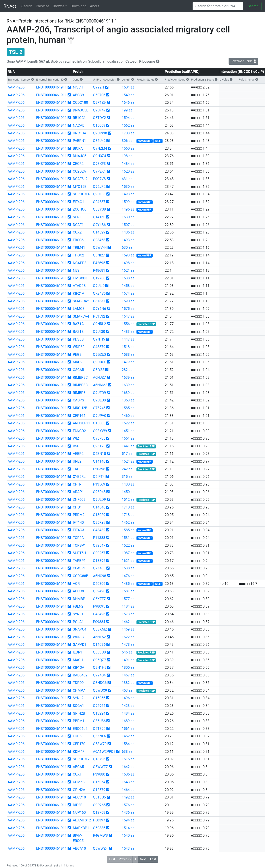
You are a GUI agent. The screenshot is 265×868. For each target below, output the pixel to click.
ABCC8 (78, 591)
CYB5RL (79, 477)
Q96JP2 (99, 187)
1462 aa (128, 522)
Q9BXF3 (99, 164)
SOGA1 (79, 706)
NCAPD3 (80, 263)
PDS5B (78, 339)
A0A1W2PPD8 (104, 752)
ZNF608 (79, 500)
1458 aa (128, 286)
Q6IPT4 (99, 477)
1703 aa (128, 133)
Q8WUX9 (100, 690)
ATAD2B (79, 286)
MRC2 (78, 362)
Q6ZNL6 (99, 736)
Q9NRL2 (99, 324)
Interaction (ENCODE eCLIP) (242, 72)
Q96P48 (99, 492)
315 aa (127, 477)
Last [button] (153, 859)
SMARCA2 (81, 301)
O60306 (99, 584)
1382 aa (128, 683)
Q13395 (99, 561)
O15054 (99, 782)
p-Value (224, 80)
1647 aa (128, 316)
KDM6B (79, 782)
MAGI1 (78, 660)
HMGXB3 (80, 278)
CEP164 (79, 416)
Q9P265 (99, 805)
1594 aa (128, 118)
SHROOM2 (81, 759)
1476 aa (128, 576)
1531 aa (128, 538)
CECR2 (78, 164)
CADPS (79, 400)
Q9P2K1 (99, 171)
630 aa (127, 248)
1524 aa (128, 461)
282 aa (127, 370)
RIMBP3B (80, 385)
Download (79, 6)
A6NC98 (99, 576)
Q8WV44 (100, 248)
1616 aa (128, 759)
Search (27, 6)
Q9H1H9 (100, 667)
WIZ (76, 438)
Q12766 (99, 278)
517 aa (127, 454)
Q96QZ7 (99, 660)
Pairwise (43, 6)
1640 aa (128, 835)
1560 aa (128, 148)
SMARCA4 (81, 316)
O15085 (99, 423)
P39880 (99, 774)
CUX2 (77, 232)
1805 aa (128, 667)
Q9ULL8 (99, 194)
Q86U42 (99, 141)
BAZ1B (78, 332)
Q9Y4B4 (99, 675)
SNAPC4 (80, 629)
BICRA (78, 148)
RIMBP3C (80, 378)
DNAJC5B (81, 110)
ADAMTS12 (82, 820)
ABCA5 (78, 767)
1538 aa (128, 278)
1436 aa (128, 812)
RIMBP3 (79, 393)
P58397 (99, 820)
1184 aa (128, 606)
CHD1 (77, 507)
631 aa (127, 179)
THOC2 (79, 255)
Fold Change (247, 80)
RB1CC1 (79, 118)
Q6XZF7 (99, 599)
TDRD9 (78, 683)
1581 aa (128, 591)
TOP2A (78, 538)
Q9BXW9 (100, 431)
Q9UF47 (99, 110)
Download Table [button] (243, 61)
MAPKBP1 (81, 828)
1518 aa (128, 347)
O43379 (99, 347)
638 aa (127, 752)
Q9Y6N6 (99, 309)
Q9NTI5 (99, 339)
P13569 (99, 484)
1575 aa (128, 309)
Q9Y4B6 (99, 225)
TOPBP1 (79, 545)
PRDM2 (79, 515)
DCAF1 (78, 225)
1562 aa (128, 125)
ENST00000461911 (51, 87)
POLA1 (78, 622)
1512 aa (128, 500)
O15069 (99, 125)
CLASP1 (79, 568)
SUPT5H (79, 553)
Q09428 (99, 591)
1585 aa (128, 408)
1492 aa (128, 797)
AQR (76, 584)
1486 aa (128, 232)
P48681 (99, 270)
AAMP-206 (16, 87)
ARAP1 (78, 492)
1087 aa (128, 553)
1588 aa (128, 355)
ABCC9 (78, 95)
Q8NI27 (99, 255)
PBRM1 (79, 721)
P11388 (99, 538)
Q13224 (99, 713)
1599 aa (128, 202)
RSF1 (77, 446)
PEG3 (77, 355)
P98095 (99, 606)
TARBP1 (79, 561)
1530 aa (128, 187)
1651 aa (128, 438)
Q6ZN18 (99, 454)
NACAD (79, 125)
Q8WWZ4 (100, 848)
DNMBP (79, 599)
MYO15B (80, 187)
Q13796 (99, 759)
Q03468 (99, 240)
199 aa (127, 110)
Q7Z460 (99, 568)
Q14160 (99, 217)
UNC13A (80, 133)
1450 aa (128, 492)
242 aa (127, 469)
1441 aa (128, 446)
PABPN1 (79, 141)
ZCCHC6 (80, 209)
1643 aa (128, 782)
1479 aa (128, 362)
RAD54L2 (80, 675)
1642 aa (128, 767)
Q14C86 (99, 645)
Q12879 (99, 790)
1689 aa (128, 721)
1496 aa (128, 698)
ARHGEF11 (82, 423)
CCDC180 (80, 103)
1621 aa (128, 270)
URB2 (77, 461)
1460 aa (128, 416)
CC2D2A (79, 171)
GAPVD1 (80, 645)
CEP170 (79, 744)
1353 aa (128, 400)
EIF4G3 (79, 530)
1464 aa (128, 790)
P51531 (99, 301)
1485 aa (128, 584)
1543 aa (128, 848)
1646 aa (128, 103)
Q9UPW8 (100, 133)
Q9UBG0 (100, 362)
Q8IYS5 (99, 370)
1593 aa (128, 255)
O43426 (99, 614)
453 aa (127, 690)
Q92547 (99, 545)
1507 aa (128, 225)
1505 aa (128, 774)
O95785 (99, 438)
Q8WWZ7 (100, 767)
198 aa (127, 156)
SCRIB (78, 217)
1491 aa (128, 660)
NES (76, 270)
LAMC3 (79, 309)
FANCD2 (79, 431)
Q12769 (99, 812)
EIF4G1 (79, 202)
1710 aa (128, 507)
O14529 (99, 232)
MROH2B (80, 408)
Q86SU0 (99, 652)
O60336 (99, 828)
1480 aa (128, 484)
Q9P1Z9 (99, 103)
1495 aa (128, 209)
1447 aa (128, 339)
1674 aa (128, 293)
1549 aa (128, 95)
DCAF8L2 (80, 179)
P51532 (99, 316)
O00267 (99, 553)
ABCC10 (79, 797)
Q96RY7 (99, 522)
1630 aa (128, 217)
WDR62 (79, 347)
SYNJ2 (78, 698)
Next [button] (143, 859)
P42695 (99, 263)
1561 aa (128, 729)
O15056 (99, 698)
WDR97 (79, 637)
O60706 (99, 95)
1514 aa (128, 828)
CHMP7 (79, 690)
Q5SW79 (100, 744)
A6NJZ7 (99, 378)
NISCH (78, 87)
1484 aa (128, 164)
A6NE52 (99, 637)
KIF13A (79, 667)
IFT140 (78, 522)
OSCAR (79, 370)
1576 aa (128, 805)
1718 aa (128, 515)
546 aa (127, 652)
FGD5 (77, 736)
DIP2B (78, 805)
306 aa (127, 141)
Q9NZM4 (100, 148)
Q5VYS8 (99, 209)
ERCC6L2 (80, 729)
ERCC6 (78, 240)
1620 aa (128, 171)
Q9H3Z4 (99, 156)
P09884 (99, 622)
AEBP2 (78, 454)
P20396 (99, 469)
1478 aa (128, 645)
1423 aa (128, 706)
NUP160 (79, 812)
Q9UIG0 (99, 332)
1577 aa (128, 599)
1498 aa (128, 263)
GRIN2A (79, 790)
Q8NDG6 (100, 683)
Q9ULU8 (99, 400)
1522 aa (128, 423)
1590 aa (128, 301)
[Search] (218, 6)
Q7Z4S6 (99, 293)
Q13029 (99, 515)
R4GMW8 (100, 835)
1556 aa (128, 324)
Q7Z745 (99, 408)
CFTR (77, 484)
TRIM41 (79, 248)
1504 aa (128, 87)
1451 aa (128, 431)
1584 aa (128, 744)
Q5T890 (99, 729)
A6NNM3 (100, 385)
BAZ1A (78, 324)
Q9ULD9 (99, 500)
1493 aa (128, 194)
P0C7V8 (99, 179)
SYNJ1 (78, 614)
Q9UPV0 (100, 416)
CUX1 (77, 774)
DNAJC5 (80, 156)
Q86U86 (99, 721)
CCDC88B (81, 576)
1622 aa (128, 637)
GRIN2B (79, 713)
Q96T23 (99, 446)
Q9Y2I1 (99, 87)
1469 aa (128, 629)
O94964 (99, 706)
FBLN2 (78, 606)
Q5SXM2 (100, 629)
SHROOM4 (81, 194)
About (95, 6)
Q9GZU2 (100, 355)
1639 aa (128, 378)
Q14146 (99, 461)
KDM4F (79, 752)
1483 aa (128, 332)
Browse (59, 6)
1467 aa (128, 675)
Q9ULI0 (99, 286)
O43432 (99, 530)
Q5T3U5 (99, 797)
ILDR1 (78, 652)
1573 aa (128, 614)
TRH (76, 469)
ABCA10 (79, 848)
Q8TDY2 (99, 118)
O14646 (99, 507)
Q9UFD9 (99, 393)
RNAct (10, 6)
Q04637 (99, 202)
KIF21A (79, 293)
